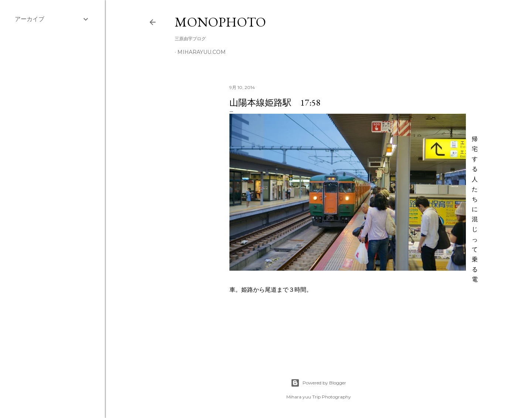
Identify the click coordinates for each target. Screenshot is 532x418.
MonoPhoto (220, 22)
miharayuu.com (202, 52)
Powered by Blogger (318, 383)
